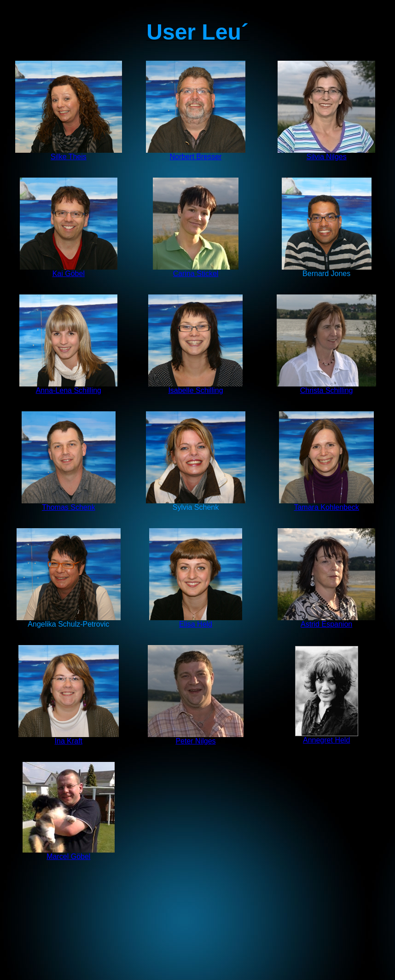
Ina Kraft (69, 741)
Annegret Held (327, 737)
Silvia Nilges (326, 153)
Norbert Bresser (196, 153)
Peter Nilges (196, 738)
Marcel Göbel (68, 856)
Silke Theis (69, 153)
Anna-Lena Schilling (68, 387)
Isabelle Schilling (195, 387)
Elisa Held (196, 621)
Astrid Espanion (326, 621)
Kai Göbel (69, 274)
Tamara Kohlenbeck (326, 504)
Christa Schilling (327, 390)
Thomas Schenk (69, 507)
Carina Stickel (196, 270)
